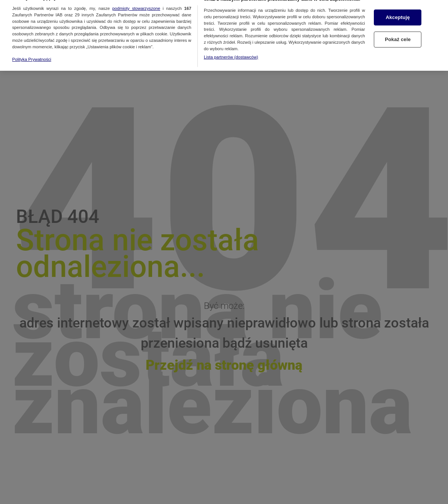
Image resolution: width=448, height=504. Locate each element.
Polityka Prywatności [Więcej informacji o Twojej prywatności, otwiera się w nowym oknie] (32, 55)
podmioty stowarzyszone (136, 4)
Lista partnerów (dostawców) (231, 52)
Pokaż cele (398, 35)
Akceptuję (398, 13)
